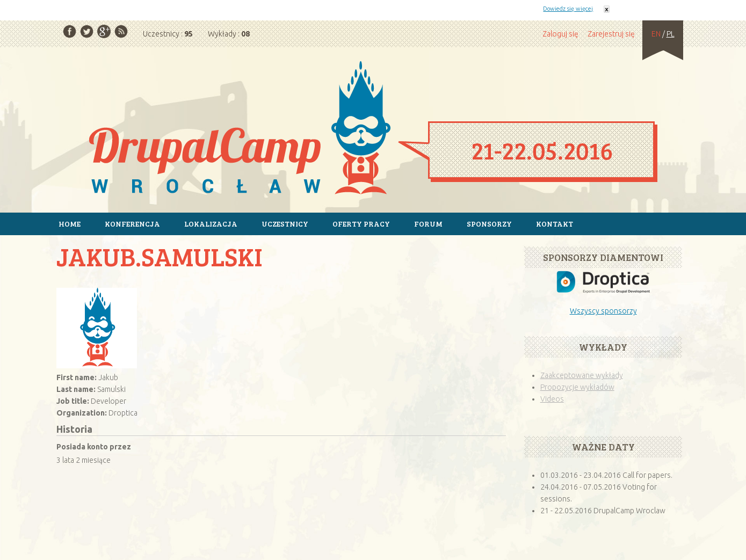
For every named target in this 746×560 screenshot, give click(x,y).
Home (70, 224)
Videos (552, 399)
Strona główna (373, 129)
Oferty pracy (361, 224)
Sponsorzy (489, 224)
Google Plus (104, 31)
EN (656, 34)
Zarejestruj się (611, 34)
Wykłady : (229, 34)
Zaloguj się (560, 34)
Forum (428, 224)
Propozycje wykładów (577, 387)
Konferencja (132, 224)
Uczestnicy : (168, 34)
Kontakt (555, 224)
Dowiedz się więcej (568, 9)
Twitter (87, 31)
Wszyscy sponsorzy (603, 311)
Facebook (70, 31)
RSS (121, 31)
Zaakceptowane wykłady (582, 375)
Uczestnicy (285, 224)
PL (671, 34)
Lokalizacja (211, 224)
